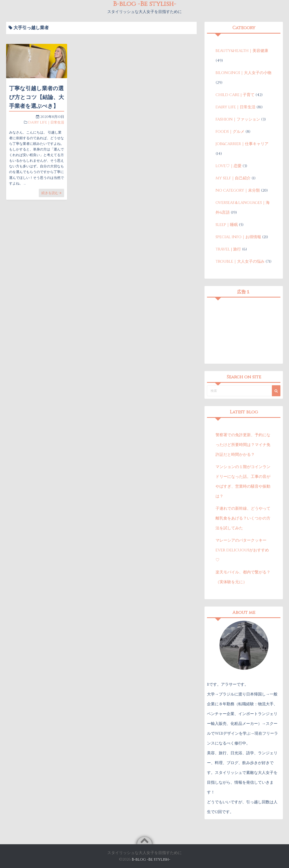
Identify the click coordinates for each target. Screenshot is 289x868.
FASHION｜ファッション (238, 119)
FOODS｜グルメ (230, 132)
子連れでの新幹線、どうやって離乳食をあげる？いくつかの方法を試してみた (243, 518)
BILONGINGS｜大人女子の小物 (243, 73)
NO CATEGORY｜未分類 (238, 190)
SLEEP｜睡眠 (227, 225)
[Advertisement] (244, 331)
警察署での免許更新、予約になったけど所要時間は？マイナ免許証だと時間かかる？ (243, 445)
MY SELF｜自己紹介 (233, 178)
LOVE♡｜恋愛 (229, 166)
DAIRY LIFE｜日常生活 (46, 122)
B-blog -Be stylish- (151, 859)
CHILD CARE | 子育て (235, 95)
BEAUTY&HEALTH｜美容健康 (242, 51)
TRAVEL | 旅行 (228, 249)
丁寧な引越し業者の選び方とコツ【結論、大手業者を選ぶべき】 (36, 98)
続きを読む (51, 193)
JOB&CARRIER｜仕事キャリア (242, 144)
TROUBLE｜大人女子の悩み (240, 261)
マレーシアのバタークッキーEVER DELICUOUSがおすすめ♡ (242, 550)
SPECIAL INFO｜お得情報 (238, 237)
